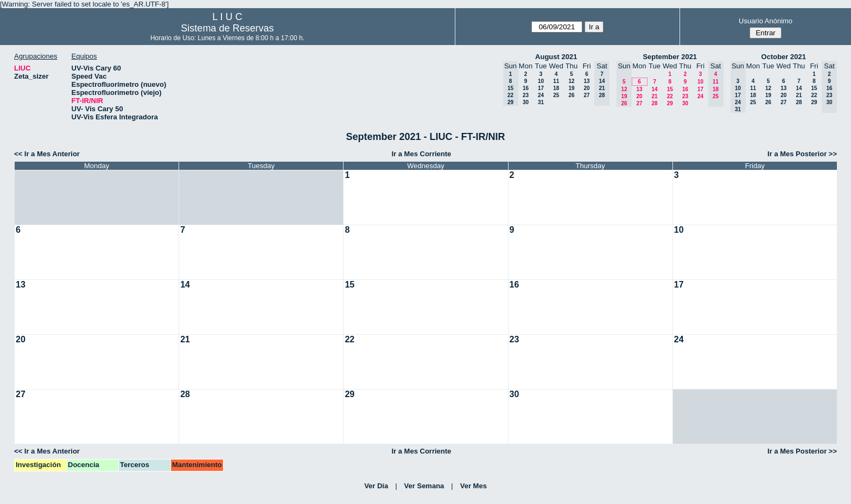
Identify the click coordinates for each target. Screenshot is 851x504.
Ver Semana (424, 486)
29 (670, 103)
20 (586, 88)
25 (556, 95)
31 (541, 102)
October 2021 (784, 57)
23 (526, 95)
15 (670, 89)
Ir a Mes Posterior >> (802, 154)
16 (526, 88)
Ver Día (376, 486)
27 (586, 95)
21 (654, 96)
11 (556, 81)
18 (556, 88)
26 (571, 95)
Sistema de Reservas (227, 28)
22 (670, 96)
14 (654, 89)
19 (571, 88)
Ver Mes (474, 486)
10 (541, 81)
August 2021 (556, 57)
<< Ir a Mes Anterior (47, 154)
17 (541, 88)
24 (541, 95)
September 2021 (670, 57)
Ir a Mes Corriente (421, 154)
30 (526, 102)
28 (654, 103)
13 (586, 81)
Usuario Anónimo (766, 21)
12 (571, 81)
